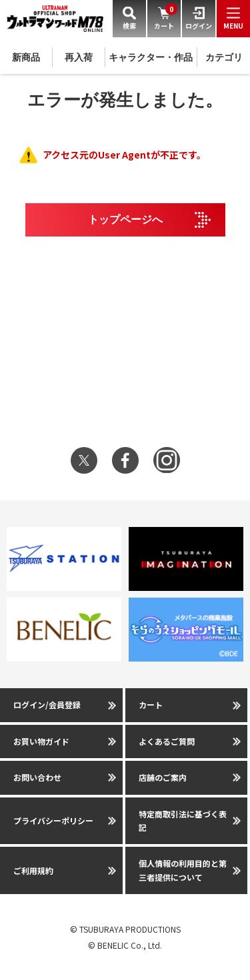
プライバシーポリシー (53, 820)
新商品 (26, 57)
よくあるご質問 (167, 741)
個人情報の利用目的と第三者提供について (183, 870)
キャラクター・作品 (151, 57)
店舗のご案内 (163, 777)
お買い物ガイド (41, 741)
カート (151, 705)
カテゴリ (224, 57)
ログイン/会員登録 (47, 705)
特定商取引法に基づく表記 (183, 820)
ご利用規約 (33, 870)
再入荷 (79, 57)
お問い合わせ (37, 777)
